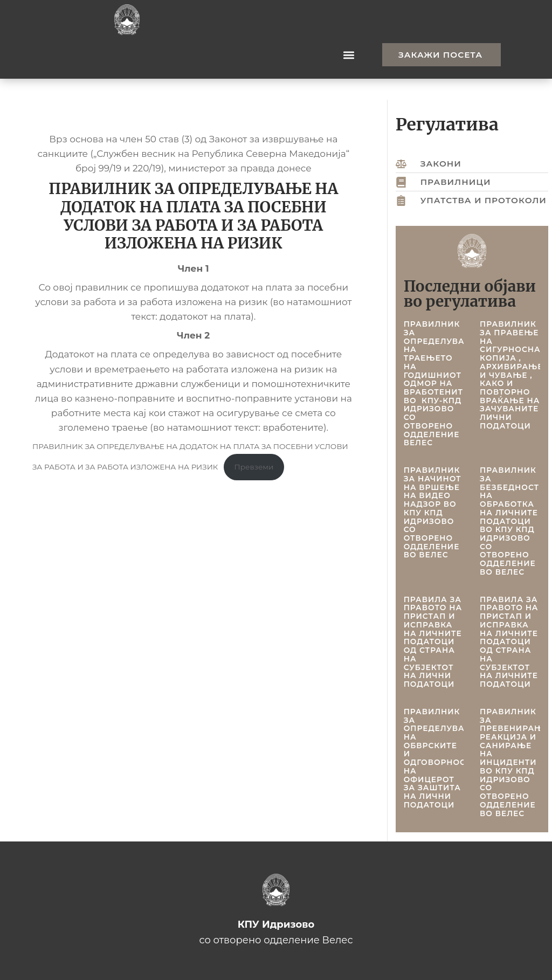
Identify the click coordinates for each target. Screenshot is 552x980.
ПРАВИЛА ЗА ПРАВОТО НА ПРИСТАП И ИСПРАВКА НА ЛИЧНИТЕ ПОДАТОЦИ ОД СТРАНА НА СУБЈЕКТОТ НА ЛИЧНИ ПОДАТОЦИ (433, 642)
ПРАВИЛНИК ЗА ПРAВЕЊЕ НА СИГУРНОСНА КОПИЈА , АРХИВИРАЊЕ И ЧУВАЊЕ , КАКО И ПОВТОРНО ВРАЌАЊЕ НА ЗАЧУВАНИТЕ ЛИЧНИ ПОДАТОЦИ (511, 375)
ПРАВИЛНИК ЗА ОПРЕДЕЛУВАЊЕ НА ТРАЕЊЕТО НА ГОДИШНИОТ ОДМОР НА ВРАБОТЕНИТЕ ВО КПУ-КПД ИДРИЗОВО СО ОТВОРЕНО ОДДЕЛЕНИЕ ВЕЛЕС (441, 383)
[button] (349, 55)
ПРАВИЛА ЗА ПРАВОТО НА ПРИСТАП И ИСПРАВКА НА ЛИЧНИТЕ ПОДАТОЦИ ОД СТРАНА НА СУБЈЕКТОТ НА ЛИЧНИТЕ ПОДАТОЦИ (509, 642)
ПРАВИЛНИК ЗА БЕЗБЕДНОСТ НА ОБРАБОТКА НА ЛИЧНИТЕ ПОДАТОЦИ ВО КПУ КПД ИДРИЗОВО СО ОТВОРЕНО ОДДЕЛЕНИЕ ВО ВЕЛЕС (509, 521)
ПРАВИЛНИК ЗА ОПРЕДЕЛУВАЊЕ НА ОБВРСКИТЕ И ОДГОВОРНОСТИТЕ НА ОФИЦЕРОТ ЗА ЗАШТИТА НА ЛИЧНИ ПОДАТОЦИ (446, 758)
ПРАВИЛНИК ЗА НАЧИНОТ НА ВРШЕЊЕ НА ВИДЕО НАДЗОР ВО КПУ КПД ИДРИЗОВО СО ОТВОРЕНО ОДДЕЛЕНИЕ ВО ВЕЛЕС (433, 512)
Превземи (254, 467)
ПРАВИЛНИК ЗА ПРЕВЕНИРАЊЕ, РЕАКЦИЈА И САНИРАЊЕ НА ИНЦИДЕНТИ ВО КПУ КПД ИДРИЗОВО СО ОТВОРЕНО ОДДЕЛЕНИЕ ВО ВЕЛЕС (516, 762)
